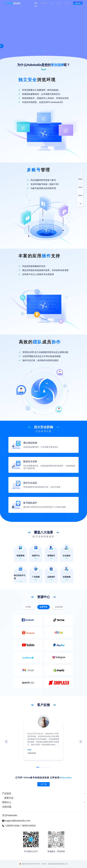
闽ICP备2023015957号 (31, 864)
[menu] (43, 800)
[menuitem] (43, 793)
